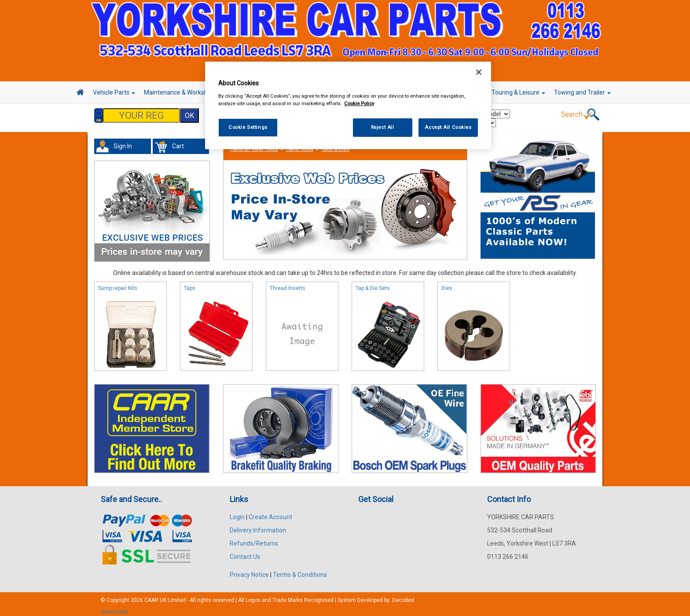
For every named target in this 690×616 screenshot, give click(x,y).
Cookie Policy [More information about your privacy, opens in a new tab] (359, 103)
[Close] (479, 72)
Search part (115, 608)
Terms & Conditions (300, 570)
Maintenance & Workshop (182, 92)
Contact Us (245, 552)
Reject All (383, 127)
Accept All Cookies (448, 127)
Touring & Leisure (518, 92)
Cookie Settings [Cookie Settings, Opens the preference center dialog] (248, 127)
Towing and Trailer (582, 92)
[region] (348, 105)
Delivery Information (258, 526)
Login (237, 513)
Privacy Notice (249, 570)
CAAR (151, 596)
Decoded (403, 596)
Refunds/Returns (254, 539)
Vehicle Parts (114, 92)
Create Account (270, 513)
